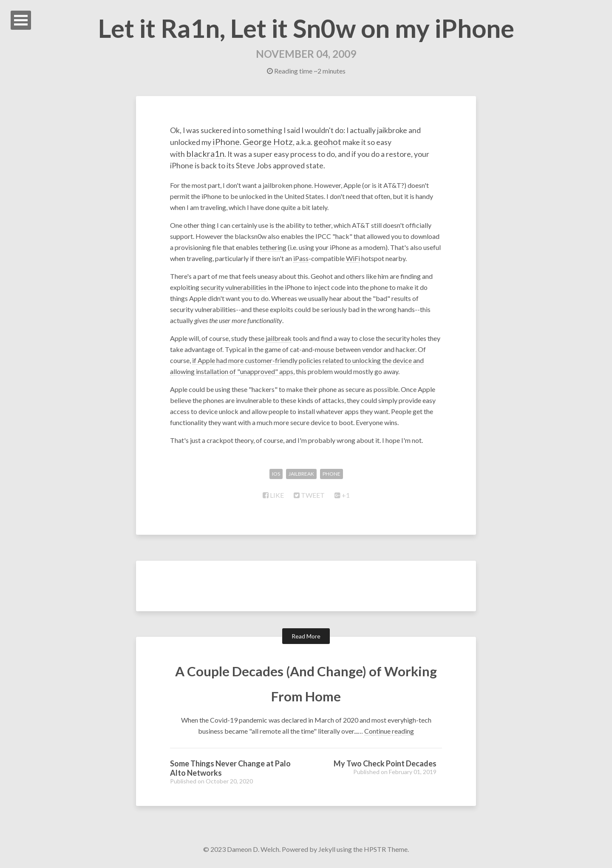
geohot (391, 142)
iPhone (287, 142)
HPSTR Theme (386, 850)
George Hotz (329, 142)
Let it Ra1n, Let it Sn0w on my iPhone (306, 28)
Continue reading (389, 732)
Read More (306, 637)
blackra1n (237, 153)
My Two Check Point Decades (385, 765)
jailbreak (279, 339)
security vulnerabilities (234, 288)
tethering (273, 248)
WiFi (353, 260)
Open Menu (21, 20)
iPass (301, 260)
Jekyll (327, 850)
